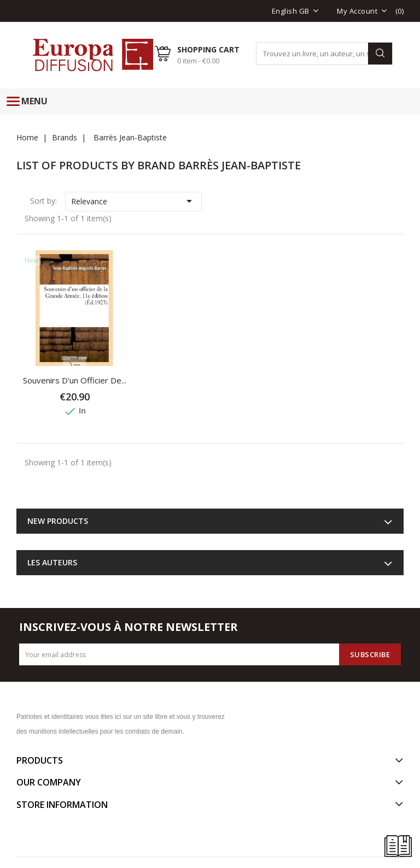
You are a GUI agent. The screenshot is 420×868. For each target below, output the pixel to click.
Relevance (134, 201)
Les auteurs (52, 562)
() (400, 11)
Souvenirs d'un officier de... (75, 380)
